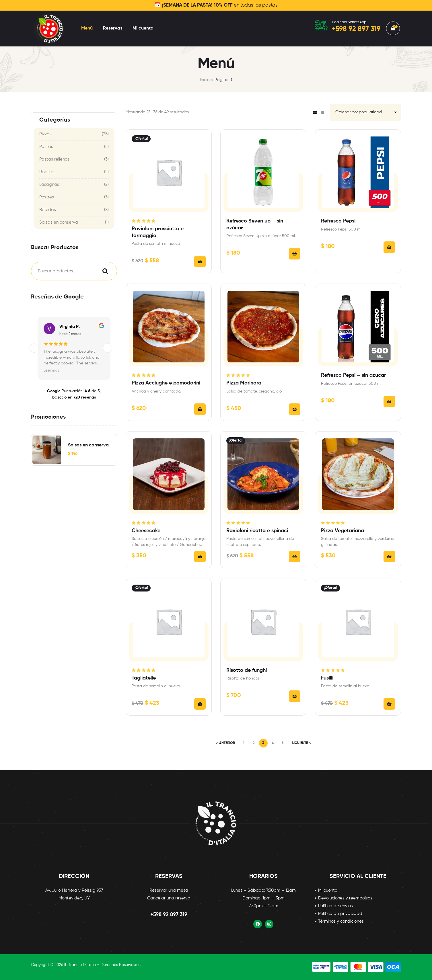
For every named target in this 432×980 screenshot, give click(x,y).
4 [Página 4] (273, 743)
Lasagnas (49, 185)
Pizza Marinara (244, 383)
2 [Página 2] (254, 743)
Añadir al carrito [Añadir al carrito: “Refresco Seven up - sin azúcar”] (295, 254)
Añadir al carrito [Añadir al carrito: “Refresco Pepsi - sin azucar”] (389, 401)
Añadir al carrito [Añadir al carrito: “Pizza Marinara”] (295, 409)
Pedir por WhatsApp (349, 22)
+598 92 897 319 (169, 915)
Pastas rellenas (55, 159)
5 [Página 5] (283, 743)
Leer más (51, 371)
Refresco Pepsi (338, 221)
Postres (47, 197)
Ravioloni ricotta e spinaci (257, 531)
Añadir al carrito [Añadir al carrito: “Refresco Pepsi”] (389, 247)
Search (104, 271)
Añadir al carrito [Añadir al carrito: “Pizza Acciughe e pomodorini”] (200, 409)
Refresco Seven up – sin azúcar (255, 224)
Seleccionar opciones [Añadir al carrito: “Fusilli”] (389, 704)
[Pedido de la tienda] (365, 112)
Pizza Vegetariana (343, 531)
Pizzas (45, 134)
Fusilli (327, 678)
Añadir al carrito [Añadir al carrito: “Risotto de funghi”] (295, 696)
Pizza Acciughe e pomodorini (166, 383)
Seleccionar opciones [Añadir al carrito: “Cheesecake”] (200, 557)
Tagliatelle (144, 678)
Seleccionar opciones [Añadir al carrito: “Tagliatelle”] (200, 704)
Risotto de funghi (247, 670)
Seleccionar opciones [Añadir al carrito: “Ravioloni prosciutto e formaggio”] (200, 261)
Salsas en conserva (59, 222)
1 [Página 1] (244, 743)
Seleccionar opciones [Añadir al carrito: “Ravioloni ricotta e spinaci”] (295, 557)
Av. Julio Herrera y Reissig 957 (74, 890)
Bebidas (48, 210)
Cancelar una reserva (169, 898)
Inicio (205, 80)
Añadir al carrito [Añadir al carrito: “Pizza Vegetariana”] (389, 557)
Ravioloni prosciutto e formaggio (158, 232)
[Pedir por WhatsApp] (321, 25)
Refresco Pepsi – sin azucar (353, 375)
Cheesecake (146, 531)
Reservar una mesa (169, 890)
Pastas (46, 147)
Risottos (47, 172)
